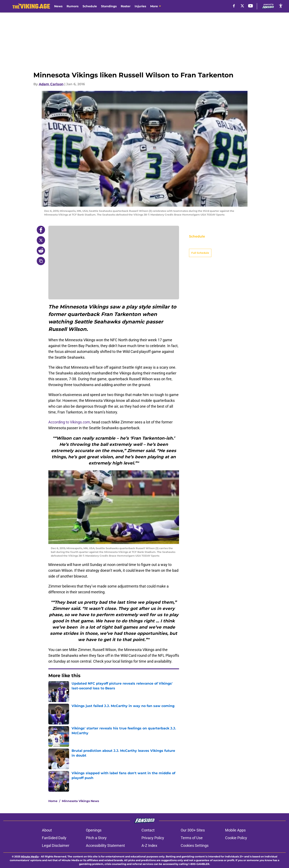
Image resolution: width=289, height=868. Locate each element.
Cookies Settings (195, 845)
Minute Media (30, 856)
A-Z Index (149, 845)
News (58, 6)
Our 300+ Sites (193, 830)
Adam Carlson (51, 84)
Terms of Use (192, 838)
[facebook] (234, 6)
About (47, 830)
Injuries (140, 6)
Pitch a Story (96, 838)
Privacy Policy (153, 838)
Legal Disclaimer (56, 845)
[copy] (41, 261)
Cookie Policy (236, 838)
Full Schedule (200, 246)
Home (53, 801)
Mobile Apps (235, 830)
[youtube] (251, 6)
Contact (148, 830)
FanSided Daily (54, 838)
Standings (109, 6)
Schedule (90, 6)
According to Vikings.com (69, 422)
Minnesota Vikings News (80, 801)
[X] (242, 6)
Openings (94, 830)
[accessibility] (281, 6)
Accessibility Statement (105, 845)
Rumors (73, 6)
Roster (126, 6)
